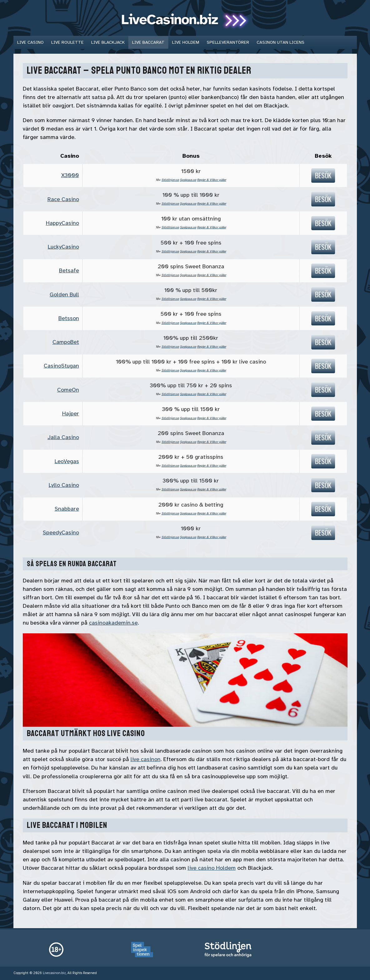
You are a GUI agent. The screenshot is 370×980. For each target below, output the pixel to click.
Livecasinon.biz (54, 973)
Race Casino (63, 199)
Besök (323, 175)
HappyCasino (62, 223)
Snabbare (67, 509)
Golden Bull (64, 294)
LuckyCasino (63, 247)
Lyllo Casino (64, 485)
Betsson (69, 318)
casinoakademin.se (113, 623)
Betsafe (69, 270)
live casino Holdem (212, 868)
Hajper (71, 413)
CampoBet (66, 342)
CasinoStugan (61, 366)
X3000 (70, 175)
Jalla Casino (63, 437)
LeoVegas (67, 461)
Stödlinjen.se (170, 180)
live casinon (146, 759)
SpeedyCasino (61, 532)
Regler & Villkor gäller (212, 180)
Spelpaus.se (188, 180)
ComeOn (68, 390)
